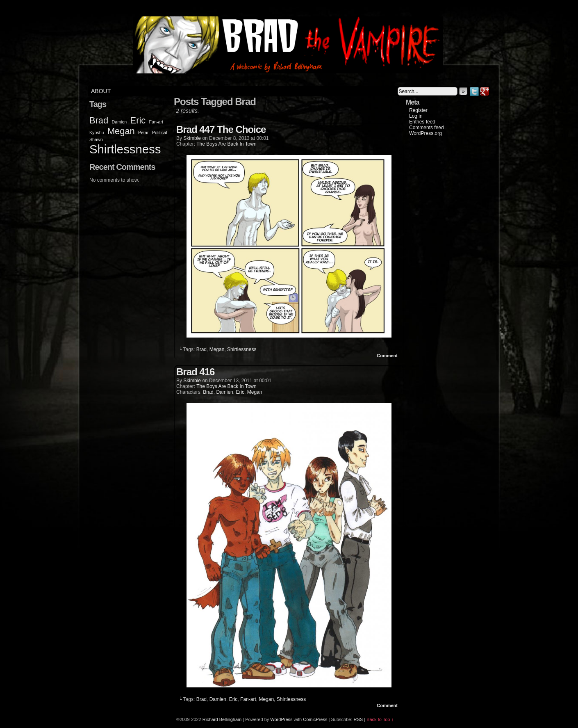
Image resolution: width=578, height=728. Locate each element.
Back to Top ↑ (380, 719)
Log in (416, 116)
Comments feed (427, 128)
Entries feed (422, 122)
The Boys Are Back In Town (226, 144)
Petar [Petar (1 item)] (143, 132)
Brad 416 (195, 372)
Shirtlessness (242, 349)
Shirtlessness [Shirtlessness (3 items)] (125, 149)
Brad (201, 349)
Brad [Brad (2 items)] (99, 120)
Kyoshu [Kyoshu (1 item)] (97, 132)
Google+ (485, 91)
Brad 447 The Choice (221, 129)
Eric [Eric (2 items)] (138, 120)
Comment (387, 356)
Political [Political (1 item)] (160, 132)
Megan (217, 349)
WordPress (281, 719)
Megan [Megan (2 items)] (121, 131)
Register (418, 110)
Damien (224, 392)
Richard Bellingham (222, 719)
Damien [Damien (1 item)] (119, 122)
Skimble (192, 138)
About (101, 91)
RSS (358, 719)
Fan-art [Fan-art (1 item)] (156, 122)
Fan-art (248, 699)
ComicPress (315, 719)
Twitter (474, 91)
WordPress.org (426, 133)
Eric (240, 392)
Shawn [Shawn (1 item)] (96, 139)
